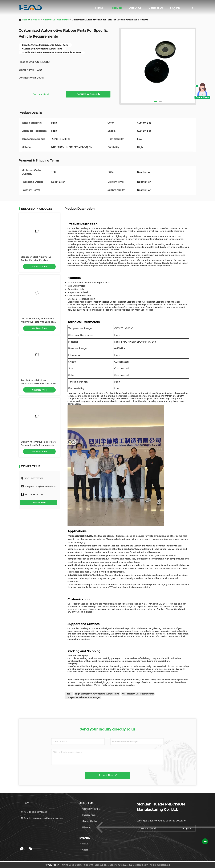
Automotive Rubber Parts (56, 20)
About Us (135, 8)
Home (99, 8)
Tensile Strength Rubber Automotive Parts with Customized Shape (39, 383)
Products (116, 8)
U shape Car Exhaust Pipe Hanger (83, 697)
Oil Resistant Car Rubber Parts (138, 694)
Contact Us (156, 8)
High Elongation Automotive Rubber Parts (97, 694)
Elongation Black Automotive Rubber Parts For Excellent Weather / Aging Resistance (36, 260)
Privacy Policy (52, 865)
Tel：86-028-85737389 (34, 812)
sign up (187, 828)
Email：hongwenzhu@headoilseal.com (42, 818)
